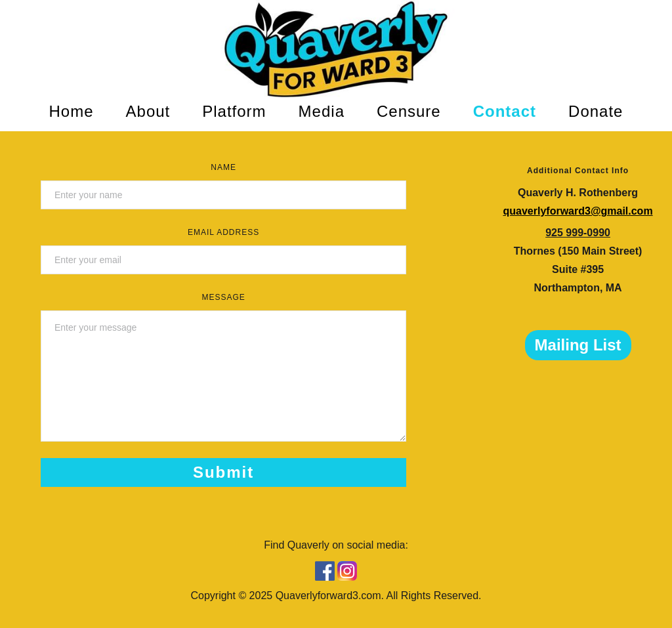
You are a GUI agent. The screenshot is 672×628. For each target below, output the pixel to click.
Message (223, 297)
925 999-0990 (578, 233)
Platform (234, 111)
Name (223, 167)
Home (72, 111)
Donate (596, 111)
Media (322, 111)
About (148, 111)
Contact (505, 111)
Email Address (223, 232)
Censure (409, 111)
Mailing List (578, 345)
